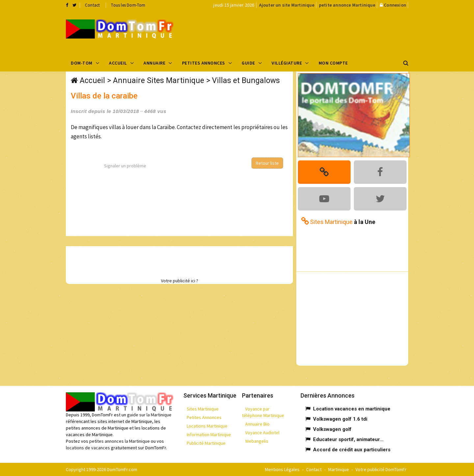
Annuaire (154, 63)
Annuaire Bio (257, 424)
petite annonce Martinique (347, 5)
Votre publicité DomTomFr (381, 469)
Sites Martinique (203, 409)
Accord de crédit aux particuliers (352, 450)
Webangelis (257, 441)
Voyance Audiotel (262, 433)
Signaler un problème (125, 166)
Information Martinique (209, 434)
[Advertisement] (303, 32)
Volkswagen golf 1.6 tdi (340, 419)
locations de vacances (88, 448)
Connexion (395, 5)
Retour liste (267, 163)
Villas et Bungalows (246, 81)
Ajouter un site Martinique (287, 5)
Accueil (118, 63)
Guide (248, 63)
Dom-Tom (82, 63)
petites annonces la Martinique (119, 441)
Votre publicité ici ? (180, 281)
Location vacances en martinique (352, 409)
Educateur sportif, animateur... (348, 439)
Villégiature (287, 63)
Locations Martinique (207, 426)
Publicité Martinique (206, 443)
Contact (92, 5)
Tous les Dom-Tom (128, 5)
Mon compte (333, 63)
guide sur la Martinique (149, 415)
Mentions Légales (282, 469)
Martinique (339, 469)
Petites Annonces (204, 63)
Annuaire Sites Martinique (158, 81)
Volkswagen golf (332, 429)
